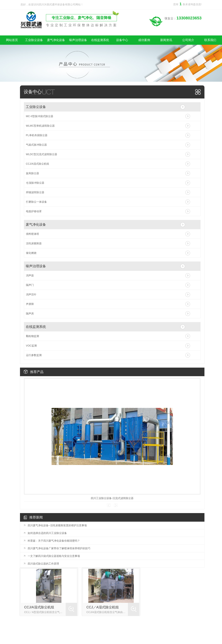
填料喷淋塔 (32, 234)
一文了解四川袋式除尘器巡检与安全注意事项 (54, 556)
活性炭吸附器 (34, 243)
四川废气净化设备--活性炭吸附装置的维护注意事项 (57, 525)
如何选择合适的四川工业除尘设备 (47, 533)
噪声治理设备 (78, 40)
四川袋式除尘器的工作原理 (43, 564)
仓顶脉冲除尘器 (35, 183)
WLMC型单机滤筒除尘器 (40, 126)
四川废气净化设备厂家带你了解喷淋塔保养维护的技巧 (59, 548)
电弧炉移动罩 (34, 211)
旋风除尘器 (32, 173)
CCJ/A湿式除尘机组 (38, 164)
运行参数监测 (34, 355)
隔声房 (30, 314)
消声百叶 (31, 294)
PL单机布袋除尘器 (37, 135)
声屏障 (30, 304)
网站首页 (12, 40)
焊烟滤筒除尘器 (35, 192)
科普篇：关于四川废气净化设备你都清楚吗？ (54, 541)
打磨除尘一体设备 (36, 202)
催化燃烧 (31, 253)
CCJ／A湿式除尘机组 (103, 607)
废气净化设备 (56, 40)
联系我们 (210, 40)
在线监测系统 (100, 40)
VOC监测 (31, 346)
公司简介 (188, 40)
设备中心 (122, 40)
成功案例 (144, 40)
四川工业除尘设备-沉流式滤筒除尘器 (112, 498)
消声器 (30, 275)
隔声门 (30, 285)
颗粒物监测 (32, 336)
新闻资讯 (166, 40)
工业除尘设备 (34, 40)
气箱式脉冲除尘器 (36, 145)
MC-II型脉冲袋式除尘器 (40, 116)
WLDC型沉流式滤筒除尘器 (42, 154)
